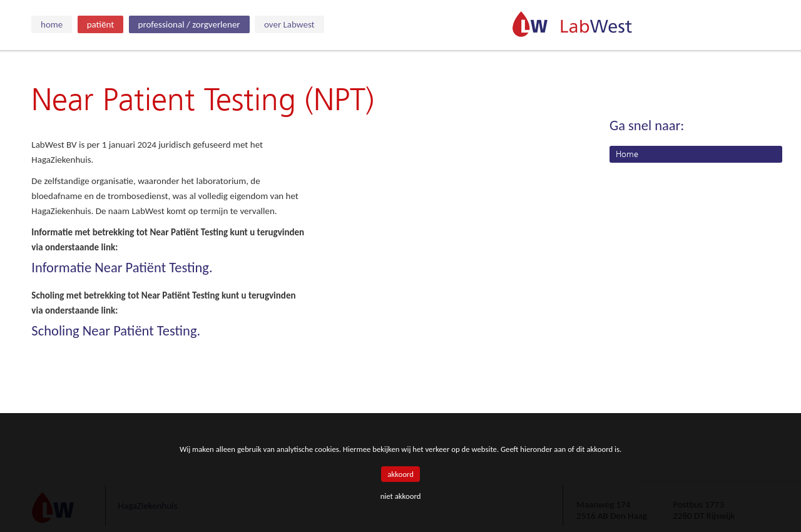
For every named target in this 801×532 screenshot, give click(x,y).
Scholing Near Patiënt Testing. (116, 331)
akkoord (400, 474)
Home (627, 154)
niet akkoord (401, 496)
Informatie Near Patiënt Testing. (122, 268)
